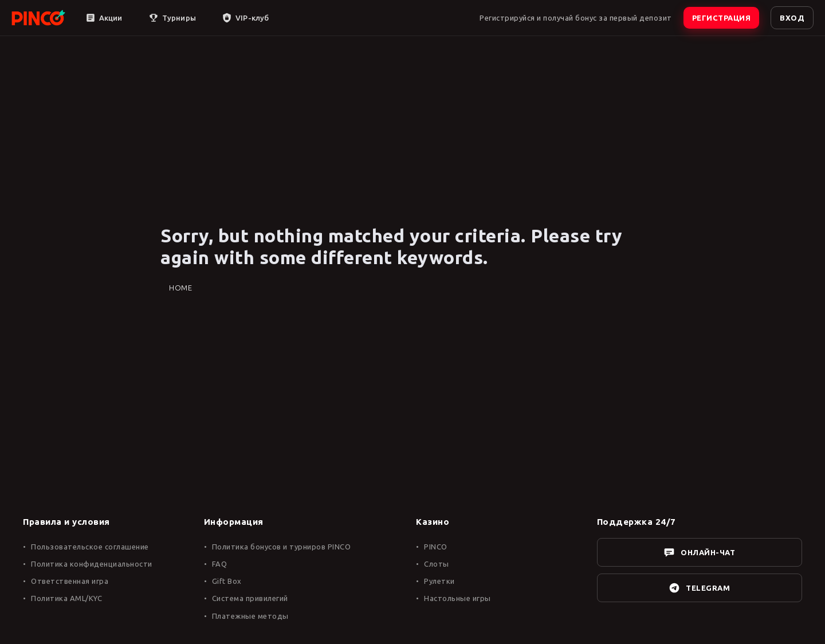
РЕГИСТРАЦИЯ (722, 18)
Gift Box (227, 581)
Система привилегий (250, 598)
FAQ (220, 564)
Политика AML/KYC (66, 598)
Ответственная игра (70, 581)
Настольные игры (457, 598)
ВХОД (792, 18)
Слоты (437, 564)
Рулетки (439, 581)
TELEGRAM (699, 588)
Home (180, 288)
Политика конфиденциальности (92, 564)
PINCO (436, 547)
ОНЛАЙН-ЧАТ (699, 552)
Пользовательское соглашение (90, 547)
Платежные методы (250, 616)
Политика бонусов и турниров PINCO (282, 547)
